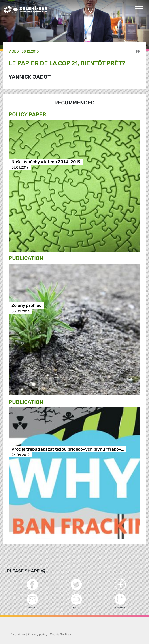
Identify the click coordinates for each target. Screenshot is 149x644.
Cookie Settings (61, 634)
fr (138, 51)
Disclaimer (18, 634)
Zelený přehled (27, 306)
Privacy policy (38, 634)
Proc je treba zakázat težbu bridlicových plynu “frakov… (68, 449)
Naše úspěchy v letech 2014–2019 (46, 162)
